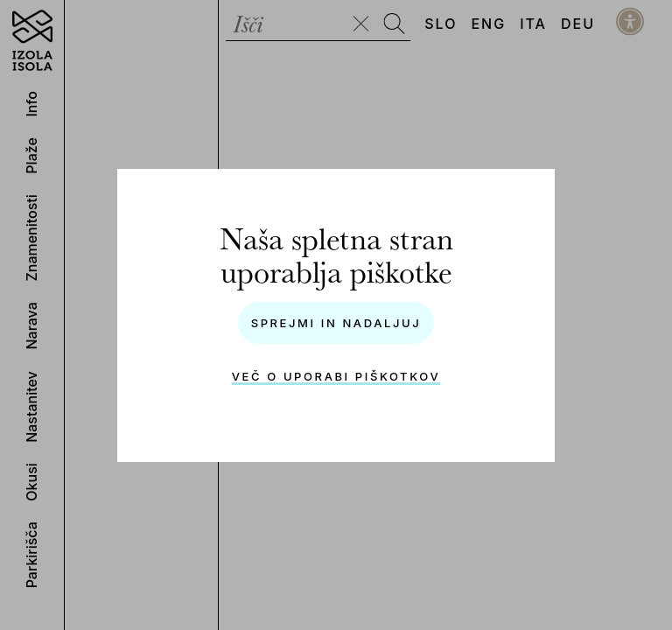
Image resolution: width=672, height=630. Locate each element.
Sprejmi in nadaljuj (336, 323)
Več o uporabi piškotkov (336, 376)
